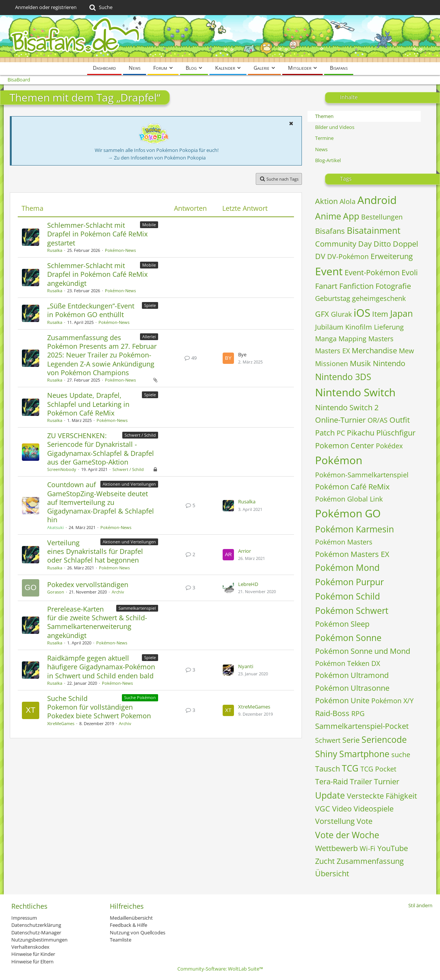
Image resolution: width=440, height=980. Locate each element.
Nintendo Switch (355, 392)
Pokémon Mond (347, 567)
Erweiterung (392, 256)
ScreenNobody (62, 469)
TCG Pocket (378, 769)
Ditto (382, 244)
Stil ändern (420, 905)
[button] (291, 123)
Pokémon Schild (348, 596)
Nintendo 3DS (343, 377)
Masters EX (332, 351)
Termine (324, 138)
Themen (324, 116)
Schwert (328, 740)
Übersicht (332, 873)
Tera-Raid (332, 781)
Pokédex (389, 446)
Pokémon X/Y (392, 701)
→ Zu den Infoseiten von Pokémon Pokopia (157, 158)
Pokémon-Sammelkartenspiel (362, 475)
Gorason (56, 592)
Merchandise (374, 350)
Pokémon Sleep (342, 624)
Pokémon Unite (342, 700)
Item (380, 314)
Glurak (341, 314)
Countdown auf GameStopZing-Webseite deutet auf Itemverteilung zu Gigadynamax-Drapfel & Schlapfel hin (101, 502)
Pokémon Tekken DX (348, 663)
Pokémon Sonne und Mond (363, 651)
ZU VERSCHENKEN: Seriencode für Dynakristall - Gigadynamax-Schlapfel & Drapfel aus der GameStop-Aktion (101, 449)
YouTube (393, 848)
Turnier (387, 781)
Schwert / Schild (128, 469)
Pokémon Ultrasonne (352, 688)
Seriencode (384, 739)
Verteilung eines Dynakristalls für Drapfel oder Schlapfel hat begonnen (95, 551)
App (351, 216)
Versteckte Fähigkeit (382, 796)
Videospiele (374, 809)
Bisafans (330, 231)
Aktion (326, 201)
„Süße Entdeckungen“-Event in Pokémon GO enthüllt (91, 310)
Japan (402, 313)
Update (330, 795)
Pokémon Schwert (352, 610)
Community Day (343, 244)
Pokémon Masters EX (352, 554)
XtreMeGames (61, 723)
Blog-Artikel (328, 160)
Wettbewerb (336, 848)
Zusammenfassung (370, 861)
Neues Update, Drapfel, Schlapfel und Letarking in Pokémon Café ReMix (88, 404)
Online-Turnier (340, 420)
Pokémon (339, 460)
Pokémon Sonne (348, 638)
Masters (381, 339)
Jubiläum (329, 327)
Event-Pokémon (372, 272)
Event (329, 271)
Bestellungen (382, 217)
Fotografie (393, 286)
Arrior (245, 551)
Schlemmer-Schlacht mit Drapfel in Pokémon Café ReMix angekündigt (97, 274)
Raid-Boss (332, 713)
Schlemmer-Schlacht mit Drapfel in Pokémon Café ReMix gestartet (97, 234)
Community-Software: (220, 969)
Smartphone (364, 754)
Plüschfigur (396, 433)
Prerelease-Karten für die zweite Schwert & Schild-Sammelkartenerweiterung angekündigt (97, 622)
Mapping (352, 339)
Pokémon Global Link (349, 499)
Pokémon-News (120, 250)
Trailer (361, 781)
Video (342, 809)
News (321, 149)
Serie (351, 740)
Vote (365, 821)
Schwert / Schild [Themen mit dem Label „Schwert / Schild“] (140, 435)
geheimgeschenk (379, 298)
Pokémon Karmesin (355, 529)
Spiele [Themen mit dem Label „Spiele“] (150, 305)
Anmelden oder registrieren (46, 7)
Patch (325, 433)
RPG (358, 713)
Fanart (326, 286)
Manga (326, 339)
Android (377, 200)
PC (341, 433)
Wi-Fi (368, 848)
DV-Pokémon (348, 256)
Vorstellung (335, 821)
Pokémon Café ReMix (352, 487)
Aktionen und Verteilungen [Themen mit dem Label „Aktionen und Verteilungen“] (129, 484)
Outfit (400, 420)
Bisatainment (374, 230)
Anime (328, 216)
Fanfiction (356, 286)
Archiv (118, 592)
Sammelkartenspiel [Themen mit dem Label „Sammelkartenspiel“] (137, 608)
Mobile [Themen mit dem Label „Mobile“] (149, 225)
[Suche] (100, 8)
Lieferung (389, 327)
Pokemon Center (345, 446)
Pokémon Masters (344, 542)
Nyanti (246, 666)
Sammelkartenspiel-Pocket (362, 726)
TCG (350, 768)
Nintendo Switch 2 (347, 407)
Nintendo (389, 363)
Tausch (328, 769)
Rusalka (55, 250)
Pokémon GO (348, 513)
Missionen (332, 363)
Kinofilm (359, 327)
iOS (362, 313)
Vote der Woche (347, 835)
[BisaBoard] (220, 39)
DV (320, 256)
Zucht (325, 861)
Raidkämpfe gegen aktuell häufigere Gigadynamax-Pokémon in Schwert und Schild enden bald (101, 667)
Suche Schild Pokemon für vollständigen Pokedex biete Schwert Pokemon (99, 707)
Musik (360, 363)
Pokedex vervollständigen (88, 584)
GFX (322, 314)
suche (401, 755)
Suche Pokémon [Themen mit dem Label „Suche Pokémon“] (140, 697)
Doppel (405, 244)
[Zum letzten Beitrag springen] (228, 358)
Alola (348, 201)
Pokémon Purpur (349, 582)
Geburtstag (333, 298)
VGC (323, 809)
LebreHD (248, 584)
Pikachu (361, 433)
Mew (406, 351)
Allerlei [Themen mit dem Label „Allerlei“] (149, 337)
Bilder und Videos (335, 127)
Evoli (410, 272)
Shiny (326, 754)
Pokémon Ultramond (352, 675)
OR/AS (378, 420)
